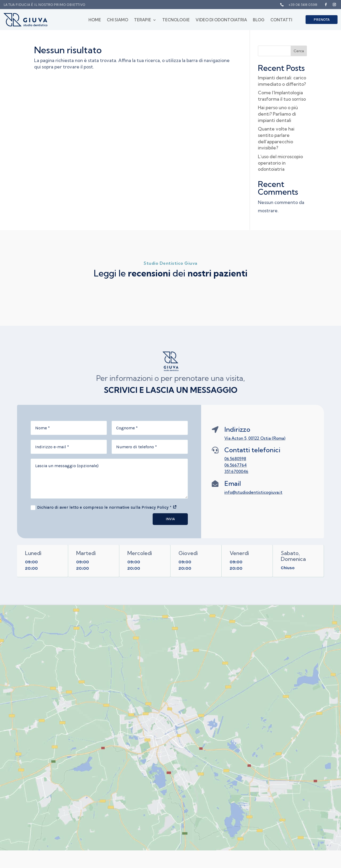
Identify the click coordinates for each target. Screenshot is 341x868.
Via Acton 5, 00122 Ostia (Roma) (255, 438)
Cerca (299, 51)
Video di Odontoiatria (221, 20)
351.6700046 (236, 472)
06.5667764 (236, 465)
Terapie (143, 20)
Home (95, 20)
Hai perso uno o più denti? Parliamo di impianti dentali (278, 114)
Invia (170, 519)
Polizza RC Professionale (285, 785)
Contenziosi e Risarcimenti (284, 798)
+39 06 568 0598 (303, 5)
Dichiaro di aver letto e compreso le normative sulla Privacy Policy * (104, 507)
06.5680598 (235, 459)
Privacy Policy (285, 765)
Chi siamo (117, 20)
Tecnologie (176, 20)
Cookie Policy (284, 774)
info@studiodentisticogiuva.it (253, 492)
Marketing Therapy (169, 860)
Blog (259, 20)
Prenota (322, 20)
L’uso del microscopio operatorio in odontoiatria (280, 163)
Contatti (281, 20)
